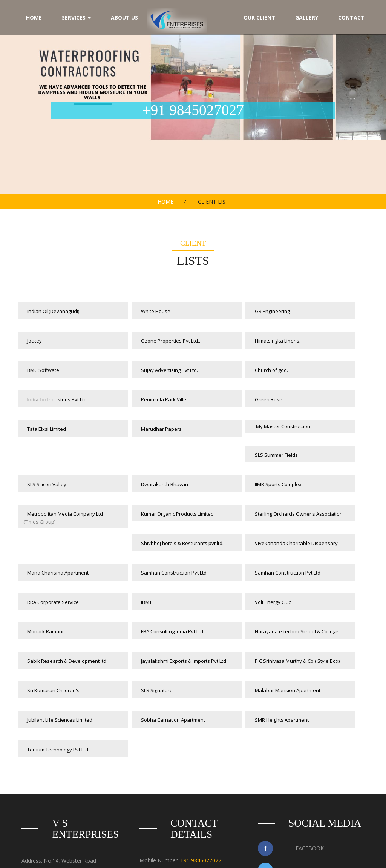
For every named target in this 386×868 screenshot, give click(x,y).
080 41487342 (196, 770)
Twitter (288, 767)
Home (165, 202)
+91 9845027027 (201, 755)
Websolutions (244, 854)
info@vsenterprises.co (188, 786)
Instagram (292, 810)
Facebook (291, 745)
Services (76, 18)
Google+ (289, 788)
